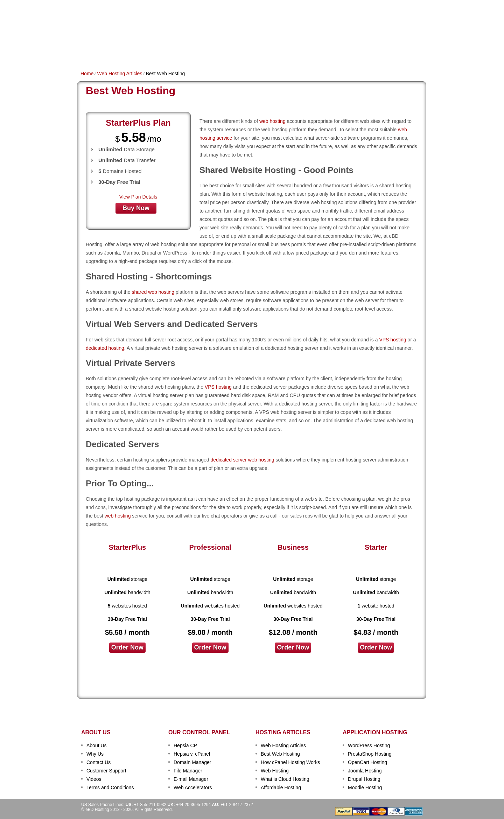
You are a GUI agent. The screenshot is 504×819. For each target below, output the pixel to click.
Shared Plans (119, 51)
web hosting (272, 121)
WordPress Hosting (369, 745)
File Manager (188, 771)
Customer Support (106, 771)
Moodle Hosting (365, 787)
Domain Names (161, 51)
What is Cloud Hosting (285, 779)
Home (87, 51)
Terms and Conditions (110, 787)
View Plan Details (138, 197)
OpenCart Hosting (367, 762)
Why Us (95, 754)
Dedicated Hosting (248, 51)
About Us (97, 745)
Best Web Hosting (280, 754)
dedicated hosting (105, 348)
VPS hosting (393, 340)
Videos (94, 779)
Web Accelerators (193, 787)
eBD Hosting (115, 18)
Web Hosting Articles (120, 74)
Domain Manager (192, 762)
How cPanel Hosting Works (290, 762)
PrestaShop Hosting (370, 754)
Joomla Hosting (365, 771)
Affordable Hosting (281, 787)
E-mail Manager (191, 779)
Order (328, 51)
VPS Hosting (201, 51)
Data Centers (296, 51)
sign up (388, 27)
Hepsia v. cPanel (192, 754)
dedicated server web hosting (242, 460)
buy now (136, 208)
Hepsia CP (185, 745)
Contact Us (99, 762)
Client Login (217, 5)
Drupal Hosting (364, 779)
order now (127, 647)
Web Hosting (275, 771)
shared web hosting (153, 292)
